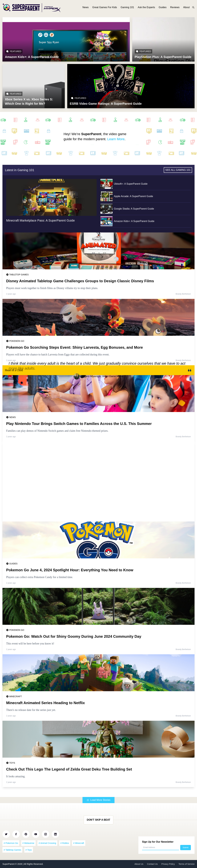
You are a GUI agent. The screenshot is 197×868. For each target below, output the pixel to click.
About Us (139, 864)
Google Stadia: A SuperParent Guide (134, 209)
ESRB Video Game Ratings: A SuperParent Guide (106, 104)
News (86, 7)
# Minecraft (79, 843)
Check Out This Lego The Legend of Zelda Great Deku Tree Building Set (69, 769)
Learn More (116, 139)
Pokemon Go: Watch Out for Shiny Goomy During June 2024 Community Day (74, 636)
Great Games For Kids (105, 7)
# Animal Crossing (47, 843)
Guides (163, 7)
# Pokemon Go (11, 843)
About (186, 7)
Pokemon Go (17, 341)
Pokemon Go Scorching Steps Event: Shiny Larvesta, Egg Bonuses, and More (74, 347)
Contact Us (152, 864)
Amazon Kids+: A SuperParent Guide (32, 57)
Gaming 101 (127, 7)
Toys (12, 763)
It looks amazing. (16, 776)
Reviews (175, 7)
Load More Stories (99, 800)
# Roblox (65, 843)
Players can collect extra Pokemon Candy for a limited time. (40, 577)
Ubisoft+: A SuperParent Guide (131, 184)
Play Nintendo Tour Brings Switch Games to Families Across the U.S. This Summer (79, 424)
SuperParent (9, 864)
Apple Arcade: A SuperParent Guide (133, 196)
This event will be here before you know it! (30, 644)
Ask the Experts (146, 7)
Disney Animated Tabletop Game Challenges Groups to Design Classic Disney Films (80, 281)
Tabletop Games (19, 275)
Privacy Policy (168, 864)
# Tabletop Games (12, 850)
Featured (14, 51)
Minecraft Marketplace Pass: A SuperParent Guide (40, 220)
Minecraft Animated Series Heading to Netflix (45, 703)
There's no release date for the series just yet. (31, 710)
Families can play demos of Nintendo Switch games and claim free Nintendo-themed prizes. (57, 431)
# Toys (29, 850)
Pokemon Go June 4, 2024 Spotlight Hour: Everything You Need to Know (70, 570)
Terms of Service (187, 864)
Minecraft (16, 696)
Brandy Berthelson (183, 294)
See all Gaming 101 (178, 170)
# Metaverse (28, 843)
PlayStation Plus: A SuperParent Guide (163, 57)
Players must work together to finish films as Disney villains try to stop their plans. (52, 288)
